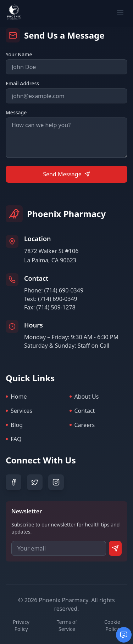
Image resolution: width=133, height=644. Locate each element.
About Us (84, 397)
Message (16, 112)
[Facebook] (13, 482)
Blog (14, 425)
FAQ (13, 439)
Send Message (66, 174)
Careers (82, 425)
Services (19, 411)
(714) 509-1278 (56, 307)
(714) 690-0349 (64, 290)
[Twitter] (35, 482)
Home (16, 397)
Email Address (22, 83)
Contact (82, 411)
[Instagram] (56, 482)
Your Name (19, 54)
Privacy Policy (21, 625)
